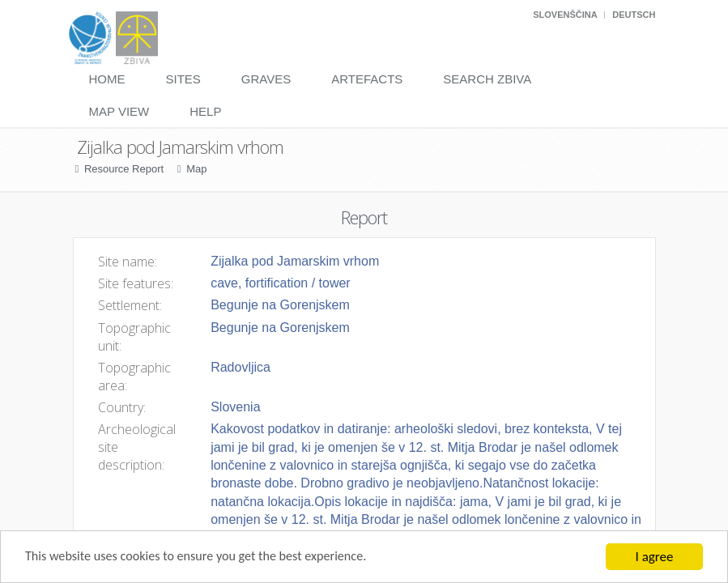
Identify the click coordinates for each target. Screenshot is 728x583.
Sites (183, 79)
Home (107, 79)
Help (205, 111)
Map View (119, 111)
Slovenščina (565, 15)
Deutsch (634, 15)
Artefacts (367, 79)
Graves (266, 79)
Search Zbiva (487, 79)
